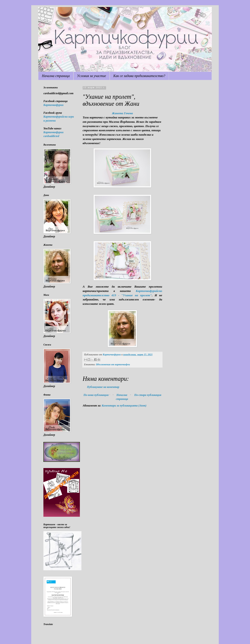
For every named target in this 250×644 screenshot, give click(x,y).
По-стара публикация (148, 395)
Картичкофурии (53, 105)
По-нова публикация (96, 395)
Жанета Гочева (122, 113)
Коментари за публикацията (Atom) (124, 406)
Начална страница (56, 76)
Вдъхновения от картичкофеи (113, 364)
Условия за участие (92, 76)
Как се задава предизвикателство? (139, 76)
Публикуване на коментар (103, 387)
